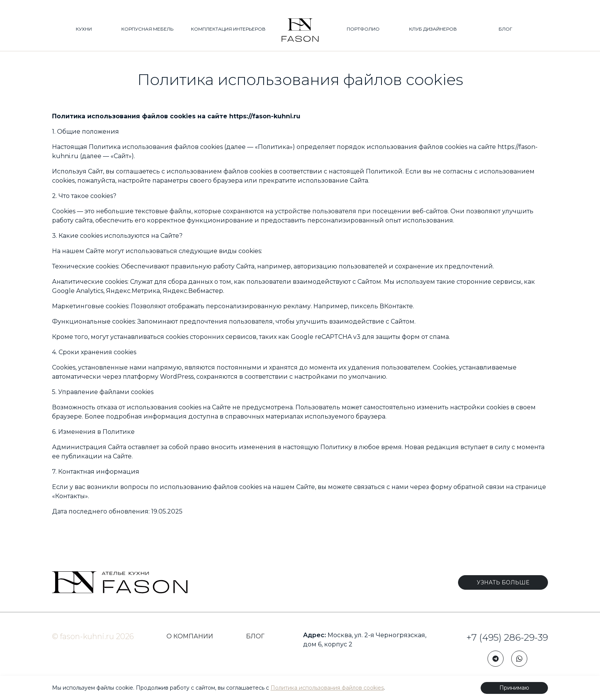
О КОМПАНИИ (190, 636)
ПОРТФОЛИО (363, 29)
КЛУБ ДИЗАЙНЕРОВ (433, 29)
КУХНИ (84, 29)
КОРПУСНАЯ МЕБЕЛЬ (147, 29)
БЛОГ (505, 29)
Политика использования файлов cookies (327, 688)
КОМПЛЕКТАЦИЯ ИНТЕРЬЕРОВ (228, 29)
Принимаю (514, 688)
